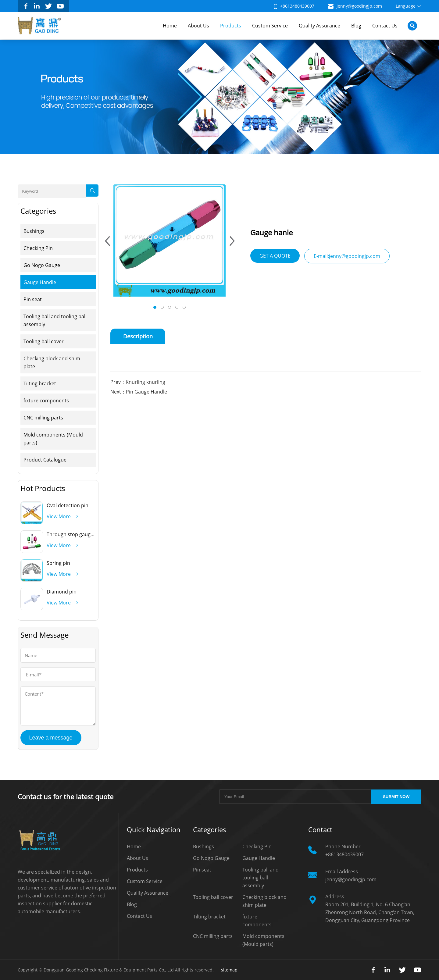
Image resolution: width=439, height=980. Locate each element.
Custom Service (270, 26)
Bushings (34, 231)
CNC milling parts (43, 418)
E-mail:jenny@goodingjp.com (347, 256)
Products (231, 26)
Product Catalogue (45, 460)
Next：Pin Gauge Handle (139, 392)
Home (170, 26)
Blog (356, 26)
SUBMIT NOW (396, 797)
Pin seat (33, 299)
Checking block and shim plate (52, 362)
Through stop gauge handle (79, 534)
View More (59, 516)
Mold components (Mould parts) (53, 439)
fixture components (46, 401)
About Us (198, 26)
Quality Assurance (319, 26)
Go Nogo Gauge (42, 265)
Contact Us (385, 26)
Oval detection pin (68, 505)
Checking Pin (38, 248)
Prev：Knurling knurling (138, 382)
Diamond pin (62, 592)
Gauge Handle (40, 282)
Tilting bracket (40, 383)
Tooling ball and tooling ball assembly (55, 320)
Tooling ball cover (44, 341)
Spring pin (58, 563)
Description (138, 336)
